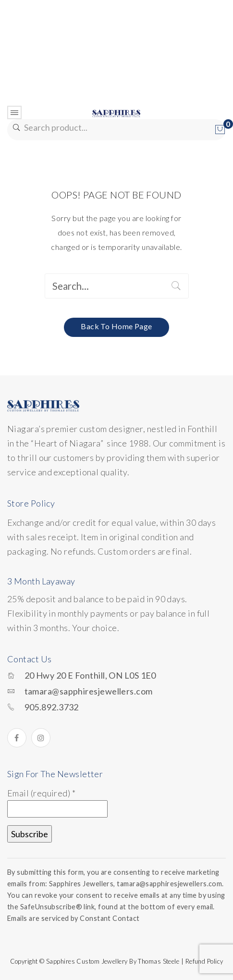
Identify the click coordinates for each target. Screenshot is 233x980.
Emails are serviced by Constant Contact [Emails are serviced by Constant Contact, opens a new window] (74, 918)
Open (14, 112)
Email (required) (41, 793)
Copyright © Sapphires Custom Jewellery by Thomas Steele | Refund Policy (117, 961)
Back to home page (116, 326)
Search (16, 128)
